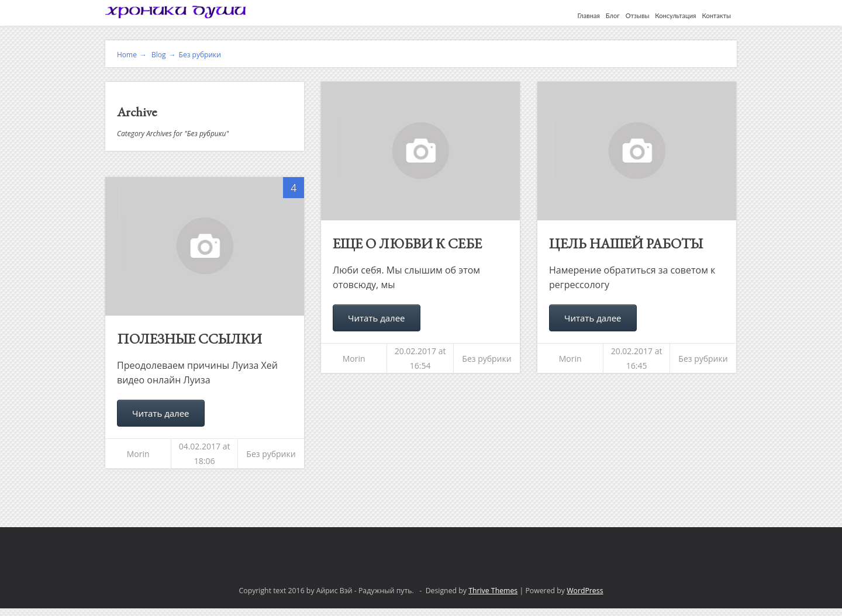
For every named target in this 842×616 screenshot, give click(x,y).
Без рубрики (200, 55)
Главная (589, 15)
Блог (613, 15)
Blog (163, 55)
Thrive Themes (493, 591)
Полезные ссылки (189, 339)
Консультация (675, 15)
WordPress (585, 591)
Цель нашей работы (626, 243)
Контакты (716, 15)
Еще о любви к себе (407, 243)
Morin (354, 359)
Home (132, 55)
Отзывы (638, 15)
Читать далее (377, 318)
